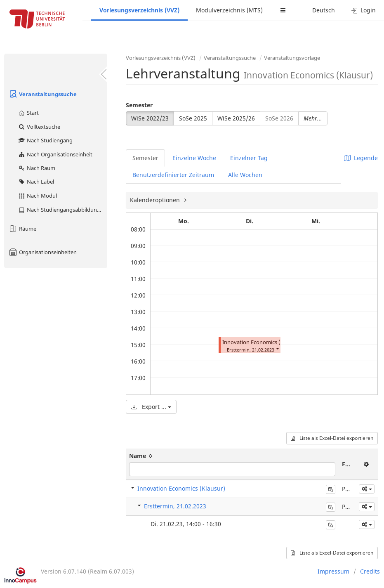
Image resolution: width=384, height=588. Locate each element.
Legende (361, 158)
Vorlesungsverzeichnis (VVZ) (139, 10)
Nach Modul (37, 196)
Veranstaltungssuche (42, 94)
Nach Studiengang (45, 140)
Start (28, 113)
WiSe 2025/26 (236, 118)
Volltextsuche (39, 127)
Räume (22, 229)
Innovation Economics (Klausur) (262, 342)
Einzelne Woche (194, 158)
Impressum (333, 571)
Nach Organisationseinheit (55, 154)
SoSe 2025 (193, 118)
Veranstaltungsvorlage (292, 58)
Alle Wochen (245, 175)
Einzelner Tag (249, 158)
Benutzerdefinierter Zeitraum (173, 175)
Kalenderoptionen (156, 200)
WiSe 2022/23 (150, 118)
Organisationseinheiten (42, 252)
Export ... (151, 407)
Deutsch (324, 10)
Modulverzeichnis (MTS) (229, 10)
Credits (370, 571)
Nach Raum (37, 168)
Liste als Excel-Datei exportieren (332, 438)
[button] (277, 348)
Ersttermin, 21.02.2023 (175, 506)
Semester (139, 105)
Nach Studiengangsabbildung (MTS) (62, 210)
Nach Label (36, 182)
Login (364, 10)
